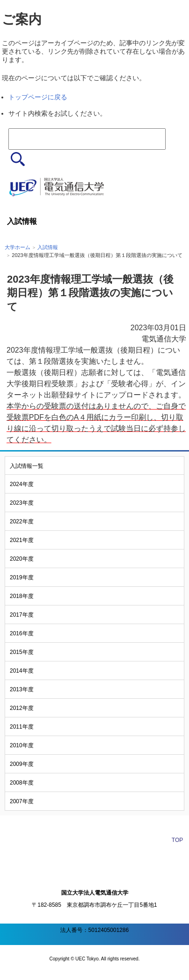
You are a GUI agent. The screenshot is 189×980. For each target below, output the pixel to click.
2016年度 (22, 633)
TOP (177, 840)
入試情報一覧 (27, 466)
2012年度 (22, 708)
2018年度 (22, 596)
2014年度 (22, 671)
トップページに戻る (38, 97)
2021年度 (22, 540)
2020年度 (22, 559)
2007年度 (22, 801)
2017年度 (22, 615)
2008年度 (22, 783)
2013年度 (22, 689)
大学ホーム (17, 247)
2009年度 (22, 764)
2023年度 (22, 503)
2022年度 (22, 521)
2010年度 (22, 745)
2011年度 (22, 727)
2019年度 (22, 577)
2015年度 (22, 652)
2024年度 (22, 484)
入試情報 (48, 247)
